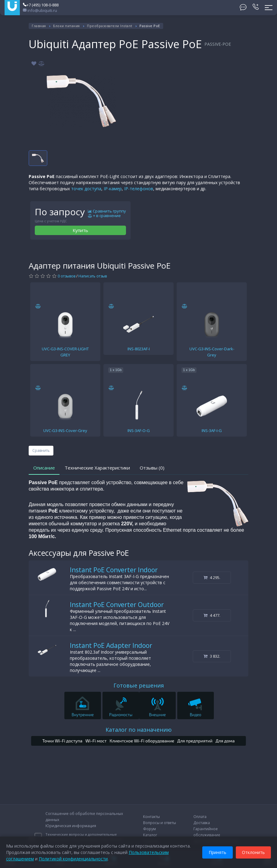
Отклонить (253, 852)
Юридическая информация (71, 826)
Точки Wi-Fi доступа (62, 741)
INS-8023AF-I (139, 349)
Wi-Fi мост (96, 741)
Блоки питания (67, 26)
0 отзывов (67, 276)
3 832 (212, 656)
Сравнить (41, 450)
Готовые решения (139, 685)
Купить (80, 230)
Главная (39, 26)
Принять (218, 852)
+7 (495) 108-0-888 (41, 5)
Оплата (200, 817)
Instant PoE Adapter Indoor (111, 645)
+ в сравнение (104, 216)
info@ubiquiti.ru (40, 10)
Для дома (225, 741)
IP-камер (113, 189)
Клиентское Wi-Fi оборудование (142, 741)
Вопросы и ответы (160, 823)
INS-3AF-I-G (212, 430)
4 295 (212, 577)
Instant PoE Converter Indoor (114, 570)
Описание (44, 468)
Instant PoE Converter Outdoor (117, 605)
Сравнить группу (107, 211)
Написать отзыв (93, 276)
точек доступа (86, 189)
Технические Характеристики (97, 468)
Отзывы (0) (152, 468)
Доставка (202, 823)
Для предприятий (195, 741)
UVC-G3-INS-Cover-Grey (65, 430)
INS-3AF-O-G (139, 430)
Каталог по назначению (139, 730)
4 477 (212, 615)
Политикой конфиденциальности (73, 859)
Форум (149, 829)
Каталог (150, 835)
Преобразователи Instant (110, 26)
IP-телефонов (139, 189)
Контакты (151, 817)
